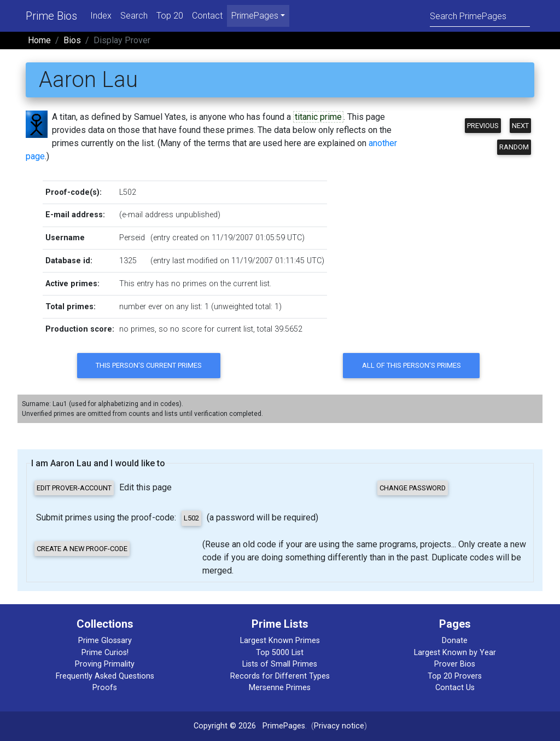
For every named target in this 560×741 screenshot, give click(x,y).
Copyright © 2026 (225, 726)
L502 (128, 192)
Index (101, 16)
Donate (455, 641)
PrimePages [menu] (255, 16)
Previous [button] (483, 126)
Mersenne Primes (280, 688)
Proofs (105, 688)
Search (134, 16)
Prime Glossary (105, 641)
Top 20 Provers (455, 676)
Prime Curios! (105, 653)
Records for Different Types (280, 676)
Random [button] (514, 147)
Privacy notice (339, 726)
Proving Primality (105, 664)
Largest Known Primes (280, 641)
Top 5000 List (280, 653)
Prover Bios (455, 664)
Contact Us (455, 688)
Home (39, 40)
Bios (72, 40)
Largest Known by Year (455, 653)
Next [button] (520, 126)
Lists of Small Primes (280, 664)
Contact (207, 16)
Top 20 (170, 16)
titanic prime (318, 117)
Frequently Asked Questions (105, 676)
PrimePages (284, 726)
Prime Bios (51, 16)
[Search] (480, 16)
